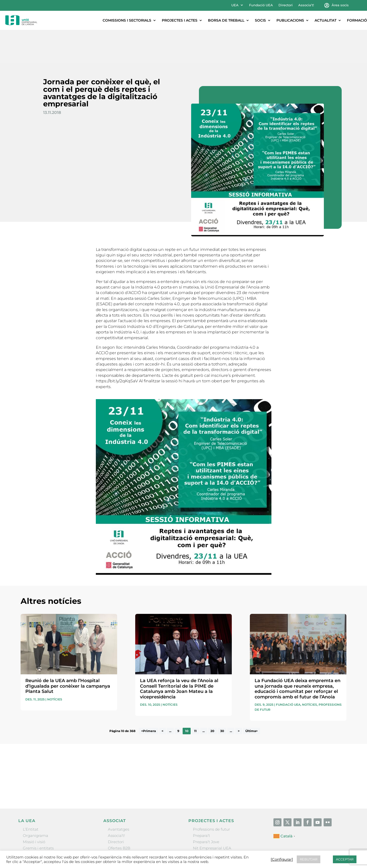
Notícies (55, 666)
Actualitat (325, 20)
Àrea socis (340, 5)
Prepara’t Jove (206, 809)
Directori (286, 5)
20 (212, 698)
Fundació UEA (261, 5)
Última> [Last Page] (251, 698)
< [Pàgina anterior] (162, 698)
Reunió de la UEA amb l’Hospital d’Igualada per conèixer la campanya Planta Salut (68, 653)
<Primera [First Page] (149, 698)
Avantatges (119, 796)
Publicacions (290, 20)
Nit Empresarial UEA (212, 815)
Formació (357, 20)
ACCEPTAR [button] (345, 859)
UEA (235, 5)
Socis (260, 20)
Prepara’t (201, 802)
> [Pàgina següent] (239, 698)
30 (222, 698)
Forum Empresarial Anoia (217, 821)
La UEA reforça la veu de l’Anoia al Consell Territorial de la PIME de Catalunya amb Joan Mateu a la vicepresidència (179, 656)
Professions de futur (211, 796)
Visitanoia (202, 834)
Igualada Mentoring (211, 828)
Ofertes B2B (119, 815)
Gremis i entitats (38, 815)
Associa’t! (306, 5)
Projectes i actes (180, 20)
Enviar (335, 755)
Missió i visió (34, 809)
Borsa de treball (226, 20)
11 (195, 698)
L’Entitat (31, 796)
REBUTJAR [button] (309, 859)
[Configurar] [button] (282, 859)
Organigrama (35, 802)
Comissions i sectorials (127, 20)
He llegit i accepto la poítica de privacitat (255, 746)
